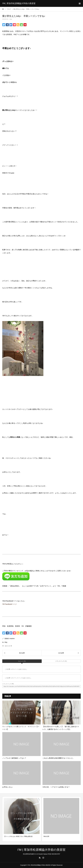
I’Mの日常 (46, 836)
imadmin (12, 639)
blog (11, 19)
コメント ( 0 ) (22, 661)
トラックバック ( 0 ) (61, 661)
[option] (22, 819)
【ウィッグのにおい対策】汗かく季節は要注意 (18, 836)
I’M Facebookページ (9, 604)
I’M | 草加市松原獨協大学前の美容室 (19, 3)
